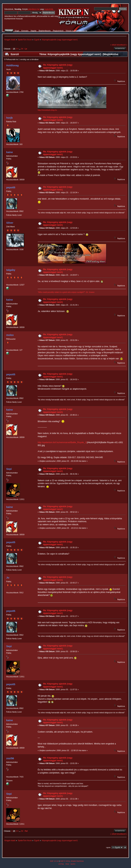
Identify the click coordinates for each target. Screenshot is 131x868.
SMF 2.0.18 (54, 861)
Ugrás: (108, 847)
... (20, 49)
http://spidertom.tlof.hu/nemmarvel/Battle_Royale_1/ (62, 442)
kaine (9, 152)
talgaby (11, 270)
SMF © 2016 (65, 861)
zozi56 (10, 758)
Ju (8, 577)
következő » (122, 45)
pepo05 (11, 187)
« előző (113, 45)
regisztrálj (49, 9)
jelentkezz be (34, 9)
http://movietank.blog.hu (47, 110)
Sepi (9, 469)
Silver (10, 223)
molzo (10, 335)
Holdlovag (12, 65)
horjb (9, 118)
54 (22, 49)
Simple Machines (77, 861)
